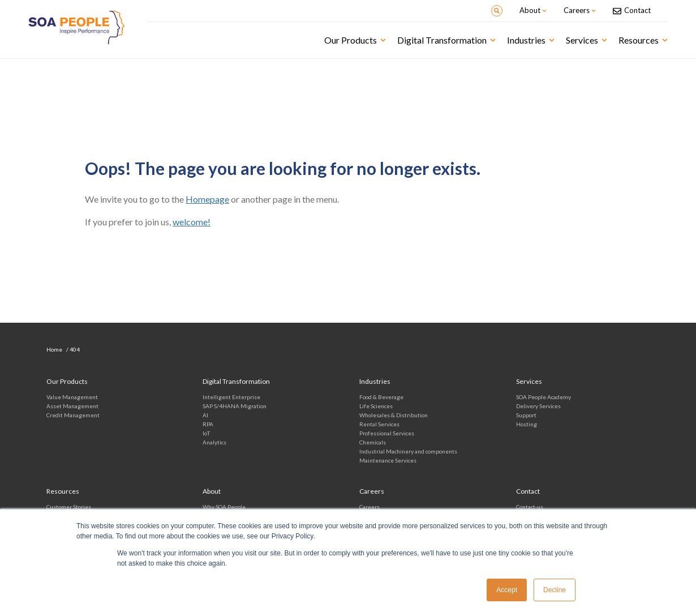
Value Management (72, 397)
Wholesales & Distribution (394, 415)
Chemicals (373, 442)
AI (205, 415)
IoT (206, 433)
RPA (208, 424)
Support (526, 415)
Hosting (527, 424)
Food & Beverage (381, 397)
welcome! (192, 222)
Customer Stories (69, 507)
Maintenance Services (388, 460)
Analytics (214, 442)
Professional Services (387, 433)
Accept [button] (507, 590)
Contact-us (530, 507)
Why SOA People (224, 507)
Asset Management (72, 406)
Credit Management (73, 415)
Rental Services (379, 424)
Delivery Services (538, 406)
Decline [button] (555, 590)
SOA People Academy (544, 397)
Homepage (207, 199)
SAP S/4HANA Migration (235, 406)
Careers (370, 507)
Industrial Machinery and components (408, 451)
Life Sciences (376, 406)
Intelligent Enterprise (231, 397)
